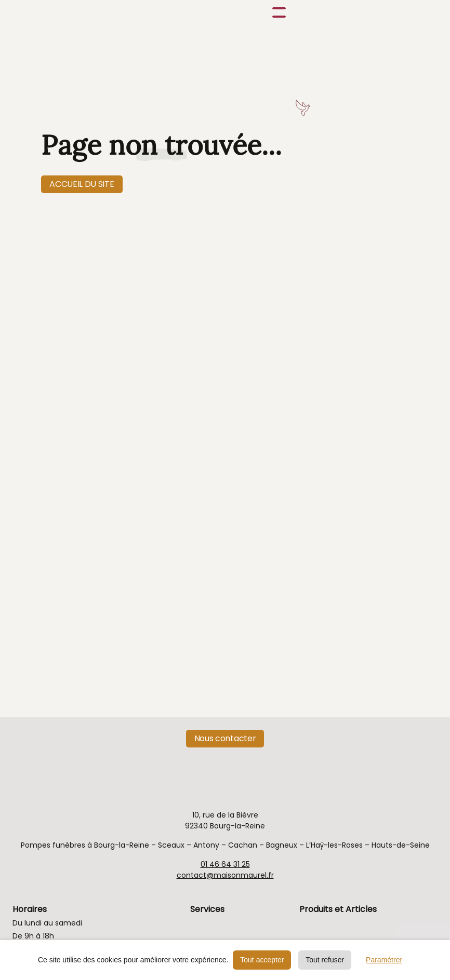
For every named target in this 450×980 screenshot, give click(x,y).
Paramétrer (384, 960)
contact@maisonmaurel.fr (225, 875)
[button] (277, 12)
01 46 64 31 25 (225, 864)
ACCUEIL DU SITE (82, 184)
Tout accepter (262, 960)
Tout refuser (325, 960)
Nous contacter (225, 738)
